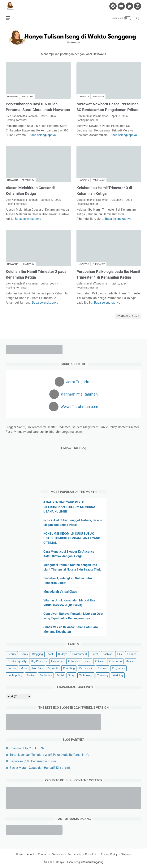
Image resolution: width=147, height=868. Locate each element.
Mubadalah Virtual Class (60, 592)
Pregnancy (28, 180)
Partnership (86, 668)
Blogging (38, 654)
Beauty (12, 654)
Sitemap (126, 854)
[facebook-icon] (112, 6)
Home (20, 854)
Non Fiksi (38, 668)
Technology (86, 675)
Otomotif (53, 668)
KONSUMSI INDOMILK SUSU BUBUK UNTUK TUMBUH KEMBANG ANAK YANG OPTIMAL (72, 538)
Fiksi (120, 654)
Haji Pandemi (39, 661)
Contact (43, 854)
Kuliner (130, 661)
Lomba (12, 668)
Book (50, 654)
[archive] (18, 696)
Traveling (103, 675)
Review (31, 675)
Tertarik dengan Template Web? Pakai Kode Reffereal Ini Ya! (50, 755)
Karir (88, 661)
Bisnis (24, 654)
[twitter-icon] (129, 6)
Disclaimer (58, 854)
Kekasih (100, 661)
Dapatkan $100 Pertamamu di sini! (33, 761)
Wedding (118, 675)
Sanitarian (46, 675)
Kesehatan (115, 661)
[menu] (8, 18)
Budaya (63, 654)
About (31, 854)
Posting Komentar (17, 120)
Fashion (108, 654)
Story (71, 675)
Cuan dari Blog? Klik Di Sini (28, 748)
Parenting (28, 96)
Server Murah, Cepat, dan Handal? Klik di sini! (40, 768)
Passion (103, 668)
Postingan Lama (127, 316)
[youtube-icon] (121, 6)
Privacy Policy (109, 854)
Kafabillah (74, 661)
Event (95, 654)
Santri (60, 675)
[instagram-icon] (137, 6)
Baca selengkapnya (43, 135)
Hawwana (13, 96)
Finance (132, 654)
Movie (24, 668)
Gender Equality (17, 661)
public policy (15, 675)
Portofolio (91, 854)
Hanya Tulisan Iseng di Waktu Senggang (80, 862)
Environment (79, 654)
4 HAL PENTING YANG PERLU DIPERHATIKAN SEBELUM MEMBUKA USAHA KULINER (69, 507)
